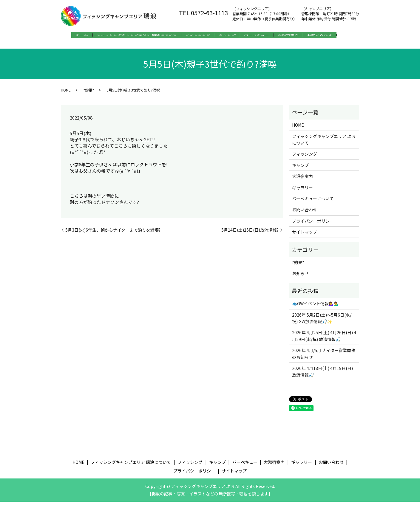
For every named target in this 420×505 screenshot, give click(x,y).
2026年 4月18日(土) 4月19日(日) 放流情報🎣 (322, 375)
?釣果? (89, 93)
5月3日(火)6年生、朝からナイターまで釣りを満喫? (113, 233)
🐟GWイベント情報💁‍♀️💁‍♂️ (315, 307)
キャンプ (231, 36)
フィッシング (197, 36)
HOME (66, 93)
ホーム (73, 36)
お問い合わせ (335, 36)
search (67, 46)
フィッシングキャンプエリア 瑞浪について (132, 36)
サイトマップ (305, 235)
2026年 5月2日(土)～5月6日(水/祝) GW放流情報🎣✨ (322, 321)
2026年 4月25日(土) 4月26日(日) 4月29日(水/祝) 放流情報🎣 (324, 339)
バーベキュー (264, 36)
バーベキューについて (313, 202)
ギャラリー (302, 190)
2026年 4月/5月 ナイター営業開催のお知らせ (324, 357)
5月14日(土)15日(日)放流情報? (250, 233)
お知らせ (300, 277)
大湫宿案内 (300, 36)
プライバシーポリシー (313, 224)
